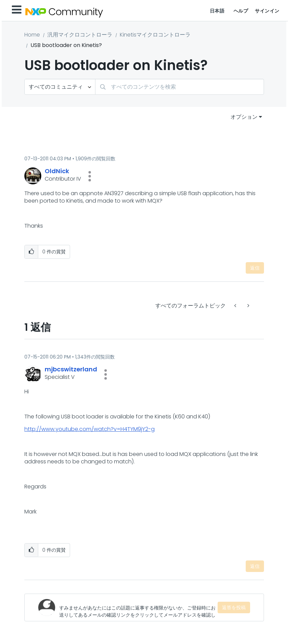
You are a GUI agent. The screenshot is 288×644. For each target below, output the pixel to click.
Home (32, 35)
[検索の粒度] (60, 87)
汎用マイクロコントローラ (80, 35)
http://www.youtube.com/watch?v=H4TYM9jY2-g (90, 429)
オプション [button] (244, 117)
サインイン (267, 11)
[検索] (180, 87)
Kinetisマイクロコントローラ (155, 35)
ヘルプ (241, 11)
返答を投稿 (234, 607)
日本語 (217, 11)
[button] (90, 176)
